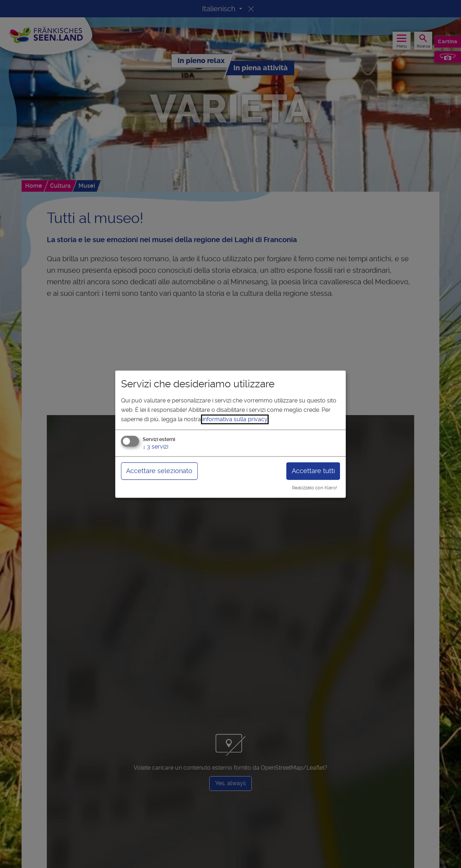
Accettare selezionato (159, 471)
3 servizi (155, 447)
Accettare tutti (313, 471)
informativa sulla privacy (235, 419)
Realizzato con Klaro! (315, 488)
